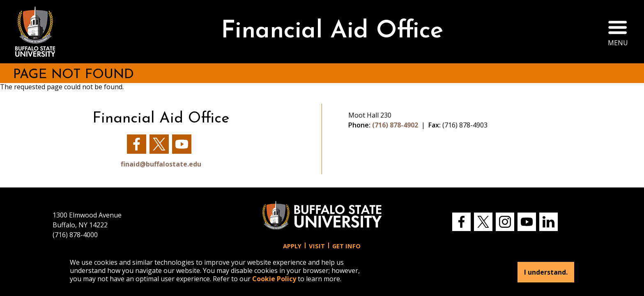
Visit (317, 246)
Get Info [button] (346, 246)
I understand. (546, 272)
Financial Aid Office (332, 31)
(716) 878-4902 (395, 125)
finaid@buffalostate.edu (161, 164)
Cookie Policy (274, 279)
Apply (292, 246)
